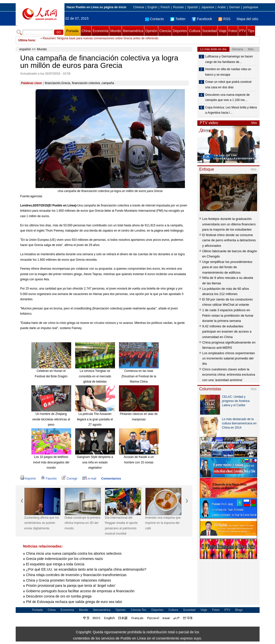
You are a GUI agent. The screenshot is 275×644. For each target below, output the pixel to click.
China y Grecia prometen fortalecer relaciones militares (69, 580)
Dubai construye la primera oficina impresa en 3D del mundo (82, 523)
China (86, 31)
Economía (100, 31)
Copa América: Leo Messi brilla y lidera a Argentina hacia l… (231, 110)
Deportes (180, 31)
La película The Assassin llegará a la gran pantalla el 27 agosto (95, 419)
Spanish (192, 7)
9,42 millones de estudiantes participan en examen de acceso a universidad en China (227, 332)
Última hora (27, 40)
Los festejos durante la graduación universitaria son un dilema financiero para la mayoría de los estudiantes (229, 224)
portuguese (251, 7)
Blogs (239, 610)
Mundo (116, 31)
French (165, 7)
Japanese (208, 7)
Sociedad (210, 31)
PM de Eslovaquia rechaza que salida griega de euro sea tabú (74, 602)
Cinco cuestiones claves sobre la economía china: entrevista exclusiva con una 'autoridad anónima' (229, 375)
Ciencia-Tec (138, 610)
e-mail (89, 479)
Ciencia (165, 31)
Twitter (178, 19)
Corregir (70, 479)
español (25, 49)
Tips (251, 31)
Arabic (222, 7)
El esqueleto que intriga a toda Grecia (55, 564)
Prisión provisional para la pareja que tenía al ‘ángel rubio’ (71, 586)
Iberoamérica (133, 31)
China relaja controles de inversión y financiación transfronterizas (76, 575)
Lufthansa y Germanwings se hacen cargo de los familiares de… (229, 59)
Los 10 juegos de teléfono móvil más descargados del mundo (51, 462)
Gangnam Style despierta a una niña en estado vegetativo (95, 462)
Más (254, 123)
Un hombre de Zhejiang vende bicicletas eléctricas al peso (51, 419)
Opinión (151, 31)
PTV (243, 31)
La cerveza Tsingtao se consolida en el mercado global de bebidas (95, 376)
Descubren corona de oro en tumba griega (59, 596)
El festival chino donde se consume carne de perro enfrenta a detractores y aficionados (229, 240)
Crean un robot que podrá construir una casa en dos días (229, 85)
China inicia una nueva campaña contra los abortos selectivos (74, 553)
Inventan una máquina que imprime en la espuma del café (163, 523)
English (152, 7)
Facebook (202, 19)
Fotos (233, 31)
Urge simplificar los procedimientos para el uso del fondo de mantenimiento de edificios (227, 267)
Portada (72, 31)
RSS (224, 19)
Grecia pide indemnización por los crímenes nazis (65, 559)
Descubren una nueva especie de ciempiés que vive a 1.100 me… (228, 98)
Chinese (139, 7)
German (235, 7)
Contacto (155, 19)
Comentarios (111, 478)
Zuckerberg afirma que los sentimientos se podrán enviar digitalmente (42, 523)
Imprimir (28, 479)
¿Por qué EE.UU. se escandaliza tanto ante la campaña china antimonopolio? (86, 569)
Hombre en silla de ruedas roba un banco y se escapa (228, 72)
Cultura (194, 31)
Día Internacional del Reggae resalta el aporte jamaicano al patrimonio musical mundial (121, 526)
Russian (179, 7)
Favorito (49, 479)
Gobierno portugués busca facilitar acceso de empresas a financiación (80, 591)
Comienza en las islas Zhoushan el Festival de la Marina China (139, 376)
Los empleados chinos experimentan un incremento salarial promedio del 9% (229, 358)
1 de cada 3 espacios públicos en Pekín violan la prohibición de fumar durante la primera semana (228, 315)
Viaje (223, 31)
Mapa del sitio (247, 19)
